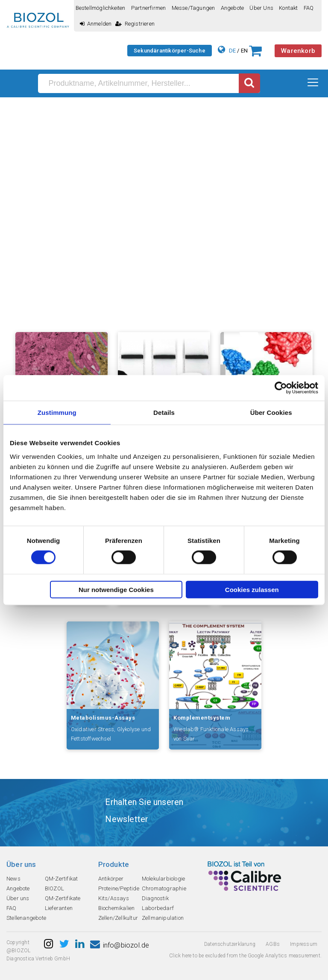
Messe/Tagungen (193, 8)
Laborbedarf (158, 908)
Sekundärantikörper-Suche (170, 51)
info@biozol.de (120, 945)
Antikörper (111, 879)
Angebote (233, 8)
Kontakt (288, 8)
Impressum (304, 944)
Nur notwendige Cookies (116, 589)
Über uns (261, 8)
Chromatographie (164, 888)
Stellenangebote (26, 918)
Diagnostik (155, 898)
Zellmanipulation (163, 918)
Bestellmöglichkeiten (101, 8)
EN (244, 51)
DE (232, 51)
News (13, 879)
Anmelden (96, 24)
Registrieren (135, 24)
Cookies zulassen (252, 589)
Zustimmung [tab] (57, 413)
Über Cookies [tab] (271, 413)
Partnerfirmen (149, 8)
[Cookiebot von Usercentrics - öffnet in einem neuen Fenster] (281, 388)
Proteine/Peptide (119, 888)
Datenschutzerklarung (230, 944)
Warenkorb (298, 51)
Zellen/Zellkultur (118, 918)
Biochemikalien (117, 908)
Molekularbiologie (163, 879)
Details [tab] (164, 413)
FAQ (309, 8)
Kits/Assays (114, 898)
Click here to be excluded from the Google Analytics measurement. (245, 956)
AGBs (273, 944)
